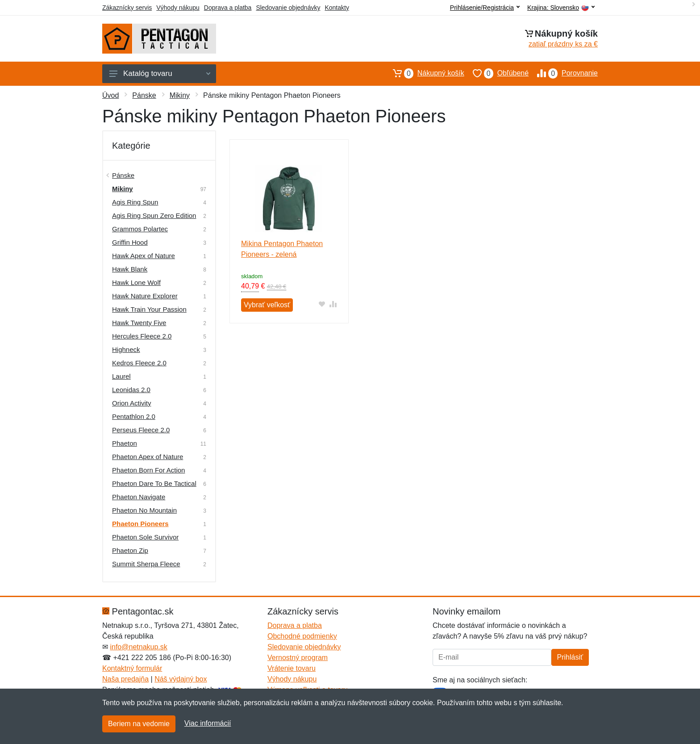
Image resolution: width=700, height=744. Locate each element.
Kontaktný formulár (132, 668)
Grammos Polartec (140, 229)
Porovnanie (563, 73)
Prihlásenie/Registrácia (485, 8)
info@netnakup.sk (138, 647)
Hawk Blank (130, 269)
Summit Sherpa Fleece (146, 564)
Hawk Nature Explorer (145, 296)
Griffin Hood (130, 242)
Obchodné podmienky (302, 636)
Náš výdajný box (181, 679)
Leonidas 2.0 (131, 390)
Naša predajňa (125, 679)
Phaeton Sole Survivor (145, 537)
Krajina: (561, 8)
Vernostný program (298, 658)
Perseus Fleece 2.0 (141, 430)
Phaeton (125, 443)
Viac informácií (208, 723)
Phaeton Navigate (139, 497)
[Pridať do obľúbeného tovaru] (322, 304)
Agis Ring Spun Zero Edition (154, 215)
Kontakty (337, 8)
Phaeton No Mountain (144, 510)
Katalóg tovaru (160, 73)
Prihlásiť (570, 657)
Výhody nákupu (178, 8)
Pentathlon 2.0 (134, 416)
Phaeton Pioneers (140, 524)
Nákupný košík (424, 73)
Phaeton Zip (130, 550)
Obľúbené (496, 73)
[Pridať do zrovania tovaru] (333, 304)
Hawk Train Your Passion (149, 309)
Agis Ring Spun (135, 202)
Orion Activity (132, 403)
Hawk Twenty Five (139, 323)
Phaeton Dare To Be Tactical (154, 483)
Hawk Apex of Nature (144, 256)
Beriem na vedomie (139, 724)
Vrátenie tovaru (292, 668)
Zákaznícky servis (127, 8)
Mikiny (180, 95)
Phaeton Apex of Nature (148, 457)
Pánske (144, 95)
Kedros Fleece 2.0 (139, 363)
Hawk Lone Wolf (136, 282)
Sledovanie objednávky (288, 8)
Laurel (121, 376)
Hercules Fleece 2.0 (142, 336)
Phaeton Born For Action (148, 470)
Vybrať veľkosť (267, 305)
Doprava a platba (228, 8)
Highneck (126, 349)
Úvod (110, 95)
